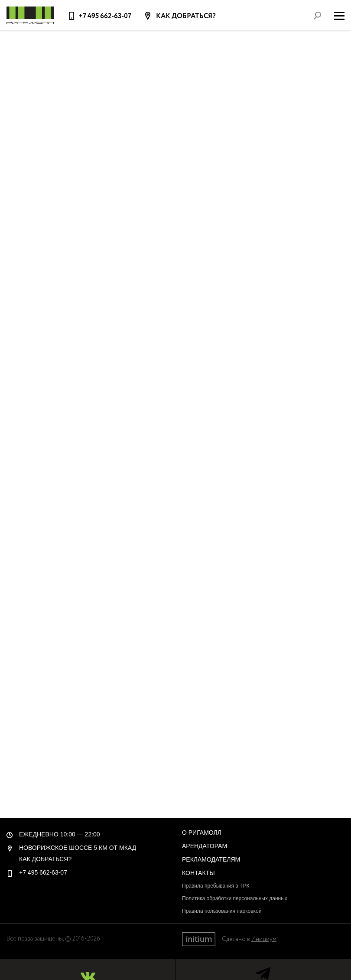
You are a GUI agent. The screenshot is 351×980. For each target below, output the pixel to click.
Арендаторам (205, 846)
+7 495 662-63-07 (105, 16)
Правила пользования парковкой (222, 911)
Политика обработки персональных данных (235, 898)
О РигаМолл (202, 833)
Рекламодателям (211, 859)
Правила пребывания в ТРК (216, 886)
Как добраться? (185, 16)
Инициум (264, 939)
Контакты (198, 873)
